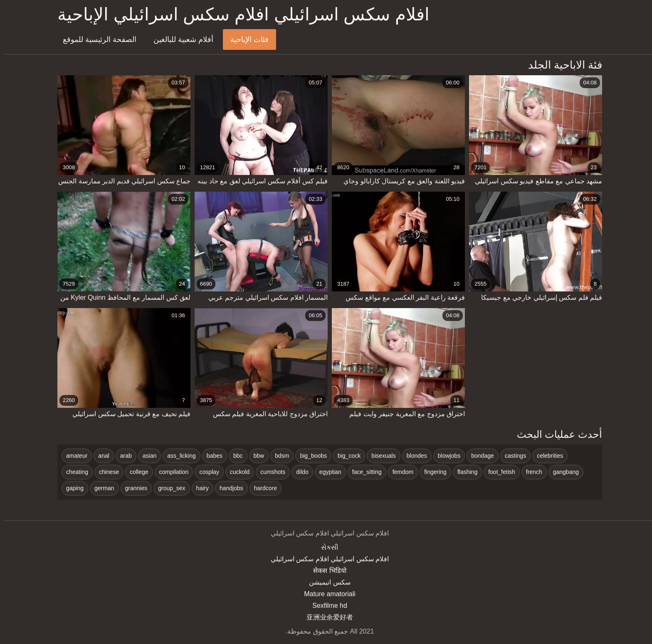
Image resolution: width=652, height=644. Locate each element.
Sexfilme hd (326, 606)
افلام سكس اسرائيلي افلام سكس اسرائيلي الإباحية (240, 14)
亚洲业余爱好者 (326, 617)
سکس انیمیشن (326, 582)
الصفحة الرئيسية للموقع (96, 39)
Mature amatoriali (326, 594)
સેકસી (326, 547)
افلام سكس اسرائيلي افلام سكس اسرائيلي (326, 559)
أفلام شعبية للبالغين (180, 39)
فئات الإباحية (246, 39)
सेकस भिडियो (326, 571)
